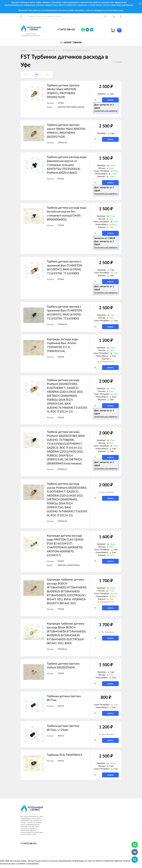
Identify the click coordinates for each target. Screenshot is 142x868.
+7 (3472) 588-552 (66, 30)
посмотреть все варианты (106, 111)
